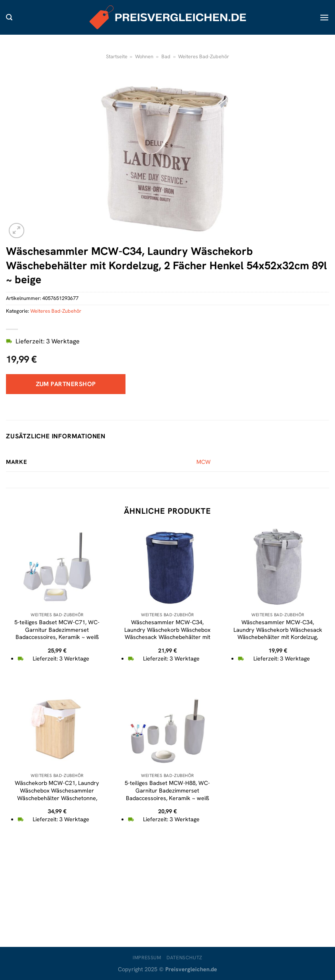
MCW (204, 462)
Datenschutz (184, 958)
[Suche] (9, 17)
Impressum (147, 958)
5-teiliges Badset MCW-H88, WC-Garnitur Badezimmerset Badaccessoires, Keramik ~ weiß (167, 790)
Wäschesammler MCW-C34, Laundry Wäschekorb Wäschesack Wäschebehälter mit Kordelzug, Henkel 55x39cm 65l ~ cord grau (278, 633)
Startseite (117, 56)
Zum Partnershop (66, 384)
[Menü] (324, 17)
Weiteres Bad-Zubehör (204, 56)
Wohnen (144, 56)
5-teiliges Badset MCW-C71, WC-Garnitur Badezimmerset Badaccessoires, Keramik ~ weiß (57, 630)
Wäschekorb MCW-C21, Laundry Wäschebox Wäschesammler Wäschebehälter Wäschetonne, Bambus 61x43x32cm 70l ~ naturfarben (57, 798)
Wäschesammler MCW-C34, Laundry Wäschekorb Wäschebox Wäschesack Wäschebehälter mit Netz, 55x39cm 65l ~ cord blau (167, 633)
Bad (166, 56)
